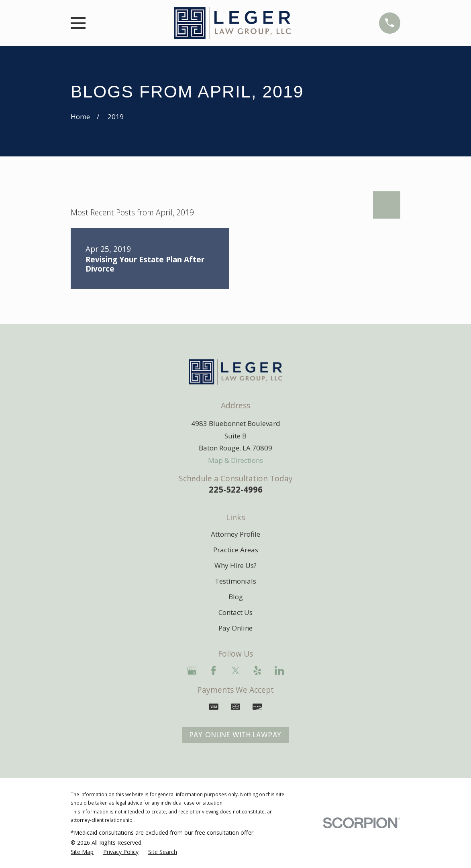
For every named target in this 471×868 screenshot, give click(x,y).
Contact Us (236, 612)
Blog (236, 597)
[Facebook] (214, 671)
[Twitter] (236, 671)
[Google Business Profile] (192, 671)
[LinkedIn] (279, 671)
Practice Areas (236, 550)
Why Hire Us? (236, 565)
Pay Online (236, 628)
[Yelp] (257, 671)
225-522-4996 (236, 489)
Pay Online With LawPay (236, 735)
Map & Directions (236, 460)
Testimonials (236, 581)
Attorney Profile (236, 534)
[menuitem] (82, 852)
